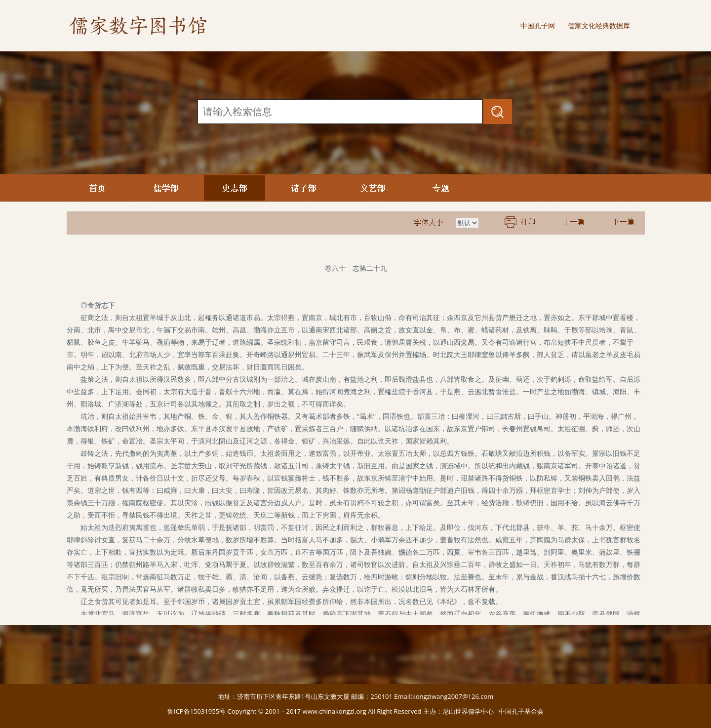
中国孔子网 (538, 25)
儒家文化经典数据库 (599, 25)
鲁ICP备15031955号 (197, 711)
